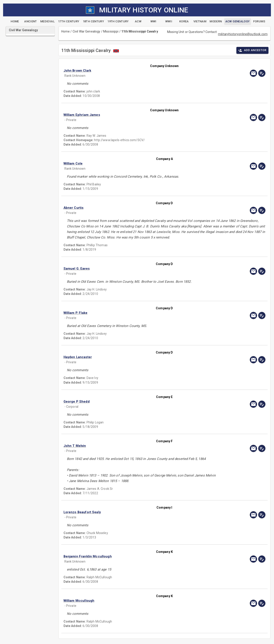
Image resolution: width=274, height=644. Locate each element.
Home (66, 31)
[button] (134, 71)
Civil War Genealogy (87, 31)
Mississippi (111, 31)
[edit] (262, 73)
